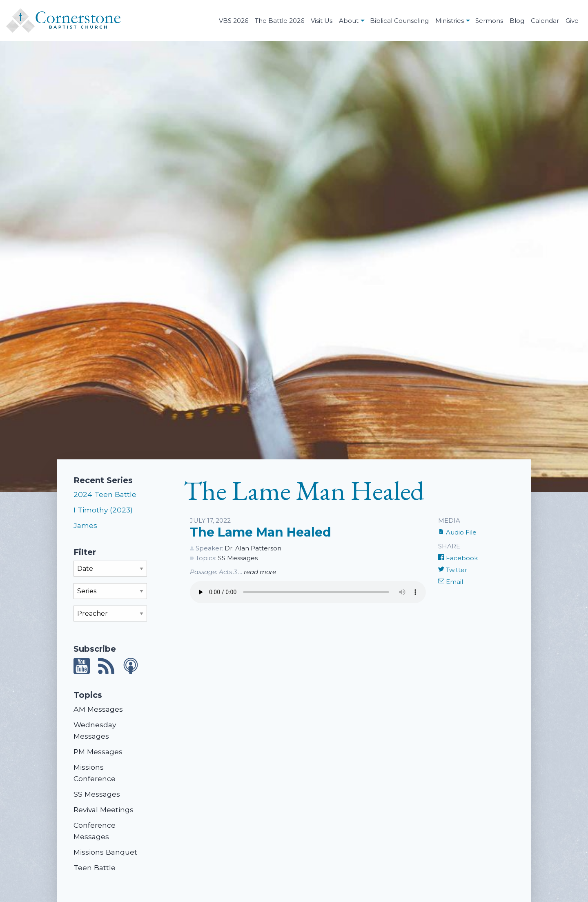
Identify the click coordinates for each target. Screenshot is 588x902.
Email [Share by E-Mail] (451, 582)
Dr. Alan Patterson (253, 548)
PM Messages (98, 752)
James (85, 525)
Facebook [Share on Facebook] (458, 558)
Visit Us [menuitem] (322, 21)
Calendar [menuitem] (545, 21)
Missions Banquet (105, 852)
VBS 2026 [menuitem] (234, 21)
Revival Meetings (104, 810)
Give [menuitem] (572, 21)
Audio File (457, 532)
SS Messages (97, 794)
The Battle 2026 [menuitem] (280, 21)
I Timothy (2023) (103, 510)
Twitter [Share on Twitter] (453, 570)
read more (260, 572)
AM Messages (98, 709)
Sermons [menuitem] (489, 21)
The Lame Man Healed (261, 532)
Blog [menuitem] (517, 21)
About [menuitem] (349, 21)
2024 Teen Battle (105, 494)
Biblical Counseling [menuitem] (399, 21)
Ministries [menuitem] (450, 21)
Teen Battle (95, 867)
